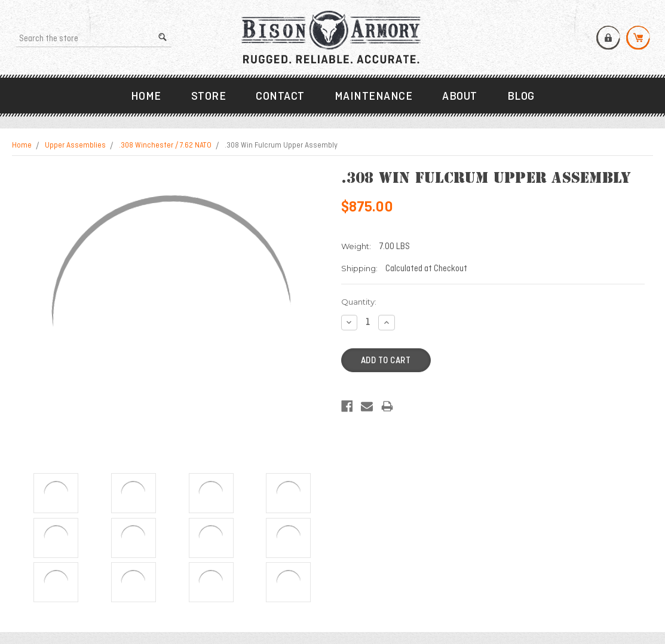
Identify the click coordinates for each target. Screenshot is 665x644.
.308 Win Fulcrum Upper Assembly (281, 146)
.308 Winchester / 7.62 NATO (165, 146)
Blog (521, 97)
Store (209, 97)
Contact (280, 97)
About (460, 97)
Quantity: (359, 302)
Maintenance (374, 97)
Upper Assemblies (75, 146)
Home (146, 97)
